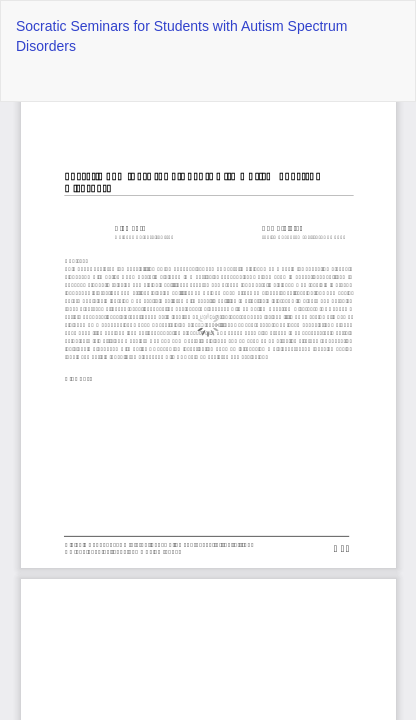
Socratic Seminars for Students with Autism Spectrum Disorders (181, 36)
